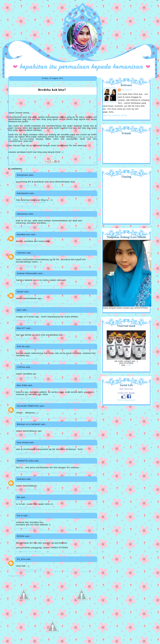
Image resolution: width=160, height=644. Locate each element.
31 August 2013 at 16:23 (27, 378)
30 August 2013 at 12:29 (27, 186)
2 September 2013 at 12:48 (28, 471)
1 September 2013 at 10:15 (28, 435)
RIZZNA (21, 536)
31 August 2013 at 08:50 (27, 302)
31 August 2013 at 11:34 (27, 359)
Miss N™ (21, 328)
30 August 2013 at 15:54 (27, 266)
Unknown (21, 253)
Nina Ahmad (23, 443)
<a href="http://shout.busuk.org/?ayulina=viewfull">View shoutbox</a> (126, 200)
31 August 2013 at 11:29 (27, 339)
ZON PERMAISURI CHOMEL (31, 202)
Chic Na (21, 347)
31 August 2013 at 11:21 (27, 320)
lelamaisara (22, 214)
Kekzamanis (23, 193)
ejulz (19, 310)
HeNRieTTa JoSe (25, 461)
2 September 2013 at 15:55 (28, 490)
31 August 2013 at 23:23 (27, 416)
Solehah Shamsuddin (27, 273)
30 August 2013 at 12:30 (27, 206)
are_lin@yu (127, 90)
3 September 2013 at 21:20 (28, 528)
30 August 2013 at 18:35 (27, 284)
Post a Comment (16, 576)
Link (129, 365)
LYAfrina (21, 367)
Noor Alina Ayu (126, 389)
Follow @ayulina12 (126, 400)
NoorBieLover (24, 235)
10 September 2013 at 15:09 (29, 570)
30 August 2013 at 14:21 (27, 227)
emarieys (21, 479)
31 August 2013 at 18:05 (27, 398)
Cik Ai (20, 516)
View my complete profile (115, 115)
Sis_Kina (21, 559)
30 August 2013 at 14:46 (27, 245)
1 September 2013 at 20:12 (28, 453)
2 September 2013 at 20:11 (28, 508)
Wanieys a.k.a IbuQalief (29, 424)
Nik (18, 497)
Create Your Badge (126, 393)
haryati (20, 292)
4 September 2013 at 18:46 (28, 551)
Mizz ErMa (22, 385)
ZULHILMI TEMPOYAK (28, 406)
